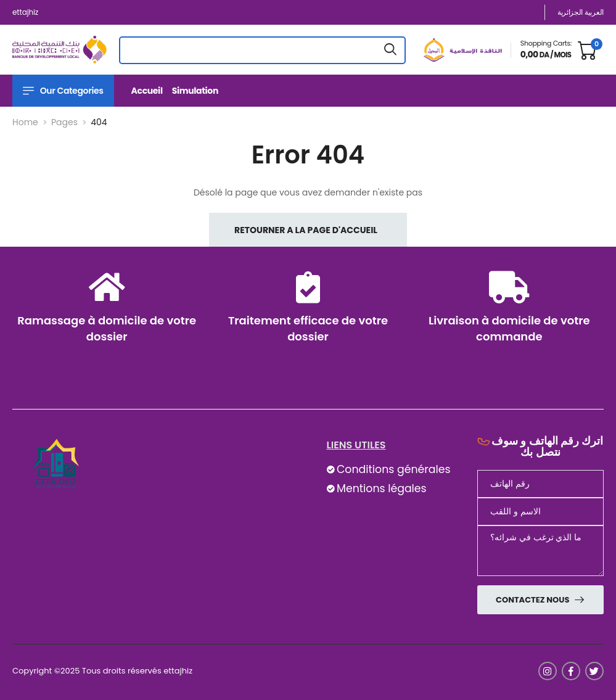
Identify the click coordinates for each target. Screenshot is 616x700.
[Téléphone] (540, 484)
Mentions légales (382, 488)
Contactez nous (533, 600)
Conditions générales (393, 469)
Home (25, 122)
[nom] (540, 512)
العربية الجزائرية (581, 12)
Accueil (147, 91)
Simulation (195, 91)
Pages (64, 122)
